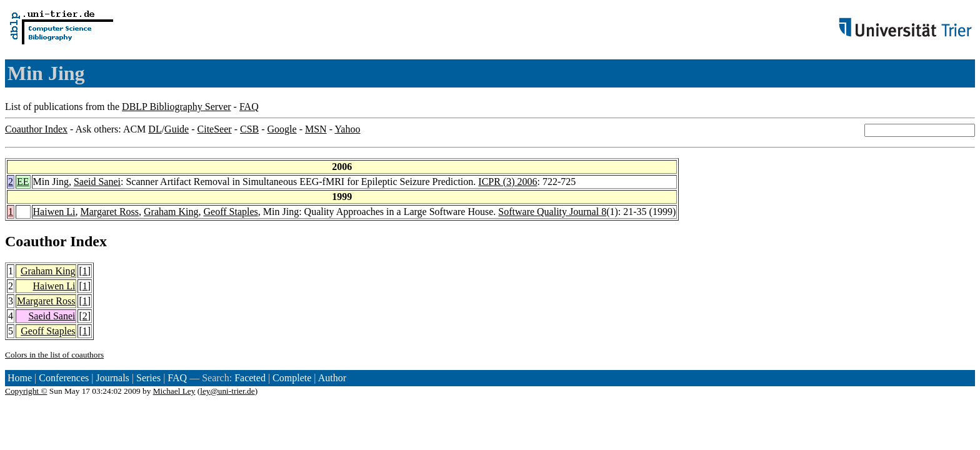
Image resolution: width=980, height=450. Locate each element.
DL (155, 129)
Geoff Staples (231, 212)
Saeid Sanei (97, 182)
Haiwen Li (54, 212)
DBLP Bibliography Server (177, 107)
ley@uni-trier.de (227, 391)
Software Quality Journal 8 (552, 212)
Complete (292, 378)
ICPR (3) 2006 (507, 182)
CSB (249, 129)
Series (148, 378)
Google (282, 129)
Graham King (171, 212)
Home (20, 378)
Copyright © (26, 391)
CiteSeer (215, 129)
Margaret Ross (110, 212)
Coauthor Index (36, 129)
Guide (177, 129)
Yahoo (347, 129)
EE (23, 182)
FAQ (249, 107)
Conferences (64, 378)
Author (332, 378)
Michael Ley (174, 391)
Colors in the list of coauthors (54, 355)
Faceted (250, 378)
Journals (112, 378)
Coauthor (36, 241)
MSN (316, 129)
